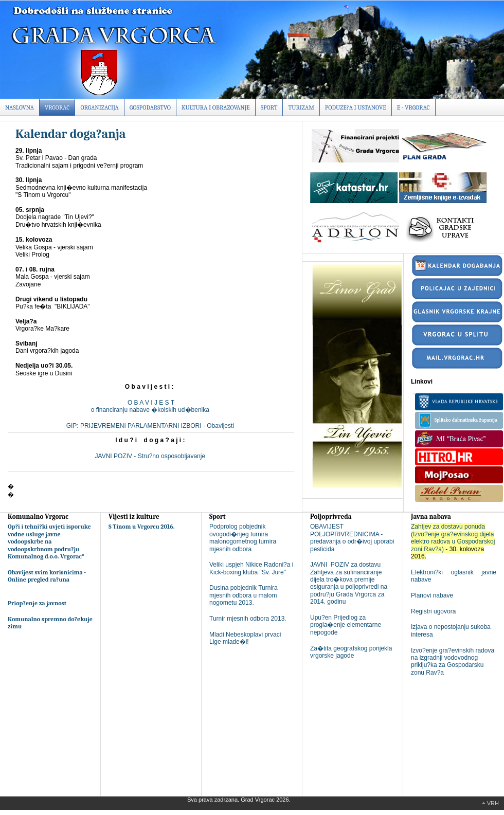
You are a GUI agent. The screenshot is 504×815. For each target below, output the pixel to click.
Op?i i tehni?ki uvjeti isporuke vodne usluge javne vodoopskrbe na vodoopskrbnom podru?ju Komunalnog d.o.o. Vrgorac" (49, 541)
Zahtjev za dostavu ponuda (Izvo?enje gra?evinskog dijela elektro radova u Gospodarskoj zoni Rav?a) (453, 538)
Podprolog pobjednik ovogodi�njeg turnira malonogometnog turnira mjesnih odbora (243, 538)
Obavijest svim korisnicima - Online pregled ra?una (47, 576)
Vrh (493, 803)
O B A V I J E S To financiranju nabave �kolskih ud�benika (151, 406)
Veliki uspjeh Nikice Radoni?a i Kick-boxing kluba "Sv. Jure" (251, 568)
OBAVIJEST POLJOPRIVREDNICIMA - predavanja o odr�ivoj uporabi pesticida (352, 538)
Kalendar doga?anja (70, 134)
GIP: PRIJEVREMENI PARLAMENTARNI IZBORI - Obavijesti (151, 426)
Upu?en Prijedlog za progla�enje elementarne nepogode (346, 625)
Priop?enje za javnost (37, 603)
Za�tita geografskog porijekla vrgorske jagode (351, 652)
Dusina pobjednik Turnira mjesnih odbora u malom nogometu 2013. (244, 595)
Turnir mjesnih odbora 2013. (248, 619)
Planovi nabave (432, 595)
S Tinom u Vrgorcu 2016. (142, 527)
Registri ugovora (433, 611)
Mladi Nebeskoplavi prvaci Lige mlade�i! (245, 638)
